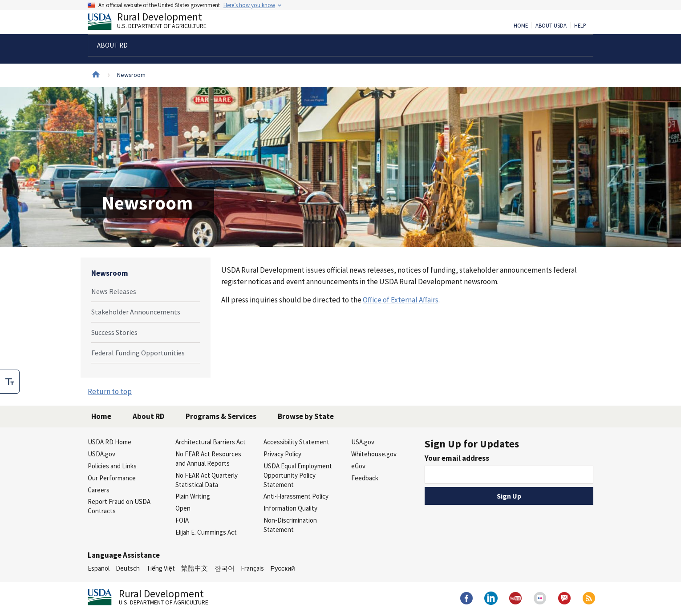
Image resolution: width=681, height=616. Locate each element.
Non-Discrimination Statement (290, 525)
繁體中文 (195, 568)
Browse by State (306, 416)
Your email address (457, 458)
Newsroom (110, 273)
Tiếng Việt (161, 568)
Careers (99, 490)
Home (521, 26)
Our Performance (112, 478)
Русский (282, 568)
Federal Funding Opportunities (138, 353)
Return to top (110, 391)
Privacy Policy (282, 454)
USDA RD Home (109, 442)
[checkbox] (10, 382)
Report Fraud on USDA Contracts (119, 506)
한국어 (225, 568)
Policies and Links (112, 466)
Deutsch (128, 568)
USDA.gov (101, 454)
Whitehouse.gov (374, 454)
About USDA (551, 26)
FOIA (182, 520)
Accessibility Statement (296, 442)
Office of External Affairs (401, 300)
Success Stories (114, 332)
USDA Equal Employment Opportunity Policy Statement (298, 475)
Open (183, 508)
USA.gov (363, 442)
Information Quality (290, 508)
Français (252, 568)
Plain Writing (193, 496)
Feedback (365, 478)
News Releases (114, 291)
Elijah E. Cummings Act (206, 532)
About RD (148, 416)
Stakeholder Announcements (136, 312)
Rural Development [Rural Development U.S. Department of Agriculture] (154, 23)
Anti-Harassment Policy (296, 496)
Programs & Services (221, 416)
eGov (358, 466)
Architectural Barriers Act (211, 442)
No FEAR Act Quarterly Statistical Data (207, 480)
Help (580, 26)
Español (99, 568)
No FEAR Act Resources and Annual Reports (208, 459)
